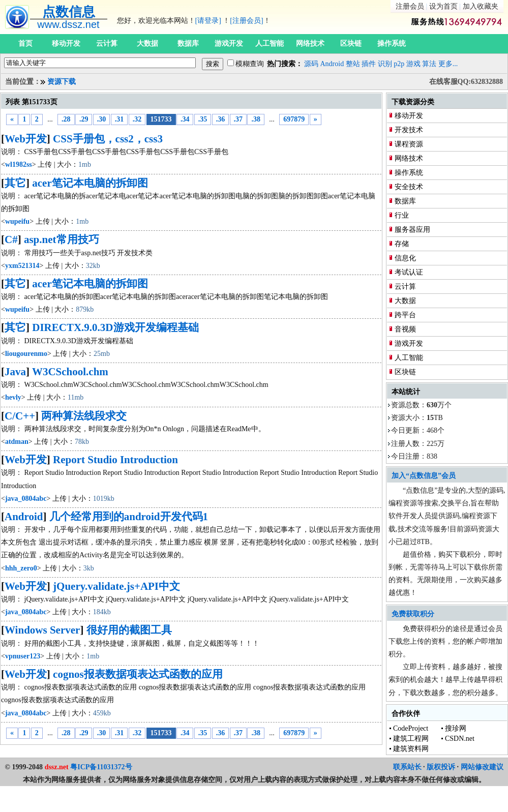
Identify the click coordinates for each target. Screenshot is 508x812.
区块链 (351, 43)
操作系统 (392, 43)
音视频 (405, 329)
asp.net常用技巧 (62, 239)
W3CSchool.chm (70, 372)
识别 (385, 64)
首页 (25, 43)
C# (11, 239)
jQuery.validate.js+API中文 (116, 586)
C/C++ (20, 416)
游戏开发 (229, 43)
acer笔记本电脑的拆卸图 (90, 183)
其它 (15, 183)
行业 (402, 215)
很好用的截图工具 (129, 630)
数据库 (188, 43)
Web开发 (26, 139)
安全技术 (409, 187)
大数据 (147, 43)
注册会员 (410, 6)
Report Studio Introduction (115, 460)
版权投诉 (441, 767)
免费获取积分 (413, 614)
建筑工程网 (411, 739)
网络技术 (310, 43)
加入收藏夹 (481, 6)
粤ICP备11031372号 (101, 767)
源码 (311, 64)
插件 (369, 64)
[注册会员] (246, 21)
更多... (448, 64)
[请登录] (208, 21)
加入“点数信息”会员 (424, 476)
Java (15, 372)
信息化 (405, 258)
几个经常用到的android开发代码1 (129, 517)
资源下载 (62, 82)
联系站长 (407, 767)
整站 (353, 64)
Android (332, 64)
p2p (399, 64)
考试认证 (409, 272)
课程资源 (409, 144)
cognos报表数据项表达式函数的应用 (138, 674)
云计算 (107, 43)
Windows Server (42, 630)
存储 (402, 244)
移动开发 (66, 43)
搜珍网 (456, 728)
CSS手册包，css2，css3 (108, 139)
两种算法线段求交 (84, 416)
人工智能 (270, 43)
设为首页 (443, 6)
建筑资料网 (411, 749)
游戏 (413, 64)
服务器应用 (412, 230)
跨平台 (405, 315)
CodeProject (411, 728)
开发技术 (409, 130)
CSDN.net (460, 739)
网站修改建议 (482, 767)
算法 (429, 64)
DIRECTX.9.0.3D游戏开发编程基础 (115, 327)
